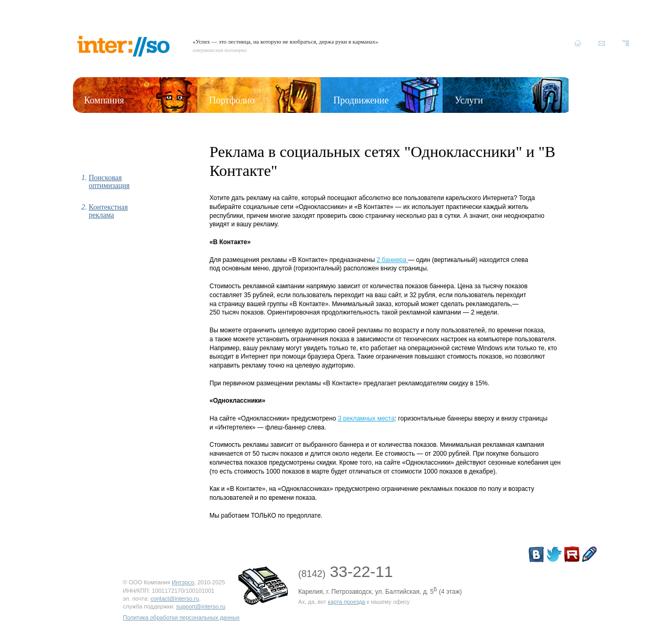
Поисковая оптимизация (109, 182)
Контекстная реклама (108, 211)
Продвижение (361, 100)
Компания (104, 100)
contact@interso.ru (175, 599)
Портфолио (232, 100)
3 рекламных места (366, 418)
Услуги (469, 100)
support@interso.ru (201, 606)
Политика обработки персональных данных (181, 617)
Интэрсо (183, 582)
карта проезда (346, 602)
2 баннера (392, 260)
